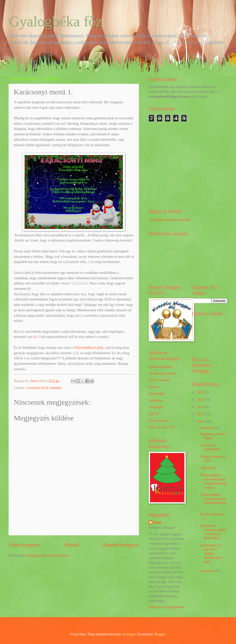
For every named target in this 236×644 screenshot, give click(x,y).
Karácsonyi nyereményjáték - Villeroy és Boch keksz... (213, 532)
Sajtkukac (155, 400)
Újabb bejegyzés (24, 545)
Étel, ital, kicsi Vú (161, 427)
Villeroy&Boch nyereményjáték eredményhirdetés (213, 501)
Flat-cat (154, 387)
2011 (201, 414)
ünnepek (56, 388)
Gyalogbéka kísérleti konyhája (170, 220)
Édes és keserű (159, 421)
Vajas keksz (208, 468)
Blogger (160, 634)
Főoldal (72, 545)
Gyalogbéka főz (56, 21)
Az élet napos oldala (162, 374)
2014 (201, 392)
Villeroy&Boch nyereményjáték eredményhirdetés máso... (213, 481)
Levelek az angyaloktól (210, 447)
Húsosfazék (157, 394)
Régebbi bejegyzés (121, 545)
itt (35, 337)
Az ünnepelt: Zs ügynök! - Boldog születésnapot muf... (211, 553)
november (208, 571)
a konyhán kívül (37, 388)
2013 (201, 400)
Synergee (129, 634)
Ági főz (154, 414)
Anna (158, 523)
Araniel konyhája (160, 367)
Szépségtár (156, 407)
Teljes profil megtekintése (166, 607)
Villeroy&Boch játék (89, 348)
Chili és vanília (159, 380)
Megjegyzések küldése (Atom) (48, 555)
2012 (201, 407)
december (208, 428)
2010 (201, 422)
